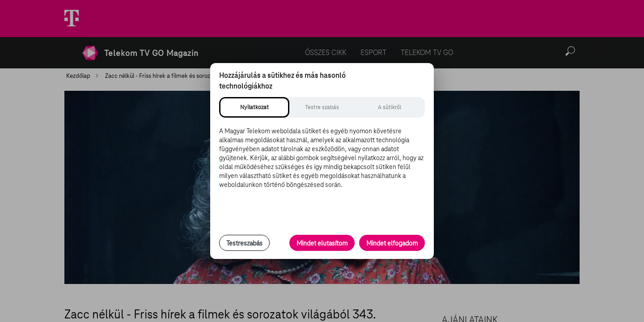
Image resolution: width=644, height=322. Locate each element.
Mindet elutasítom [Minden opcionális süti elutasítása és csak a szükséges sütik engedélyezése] (322, 243)
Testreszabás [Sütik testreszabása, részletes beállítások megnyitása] (244, 243)
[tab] (254, 107)
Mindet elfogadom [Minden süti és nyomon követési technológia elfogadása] (392, 243)
